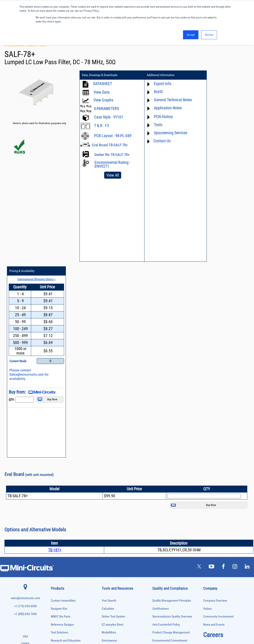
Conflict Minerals (163, 477)
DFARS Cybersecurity (165, 485)
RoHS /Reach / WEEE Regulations (173, 453)
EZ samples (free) (113, 429)
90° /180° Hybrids (59, 579)
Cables (54, 481)
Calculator (108, 413)
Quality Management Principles (172, 405)
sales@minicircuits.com (25, 403)
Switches (55, 589)
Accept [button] (191, 35)
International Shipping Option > (227, 83)
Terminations (57, 598)
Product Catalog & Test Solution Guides (126, 469)
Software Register (113, 517)
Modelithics (109, 437)
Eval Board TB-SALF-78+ (110, 145)
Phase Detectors (59, 547)
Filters (42, 45)
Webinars (108, 477)
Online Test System (113, 421)
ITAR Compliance (163, 469)
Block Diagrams (111, 461)
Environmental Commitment (170, 445)
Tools (153, 125)
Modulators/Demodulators (63, 537)
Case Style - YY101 (109, 117)
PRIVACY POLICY (125, 625)
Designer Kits (59, 413)
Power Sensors (58, 565)
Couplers (55, 486)
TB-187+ (55, 354)
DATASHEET (103, 84)
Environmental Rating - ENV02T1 (112, 164)
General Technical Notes (168, 100)
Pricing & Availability (214, 75)
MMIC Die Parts (61, 421)
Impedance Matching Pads (63, 523)
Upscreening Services (166, 133)
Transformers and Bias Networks (67, 612)
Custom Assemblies (63, 405)
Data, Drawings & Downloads (100, 75)
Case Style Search (113, 501)
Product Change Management (171, 437)
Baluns (54, 472)
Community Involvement (218, 421)
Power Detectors (59, 561)
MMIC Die (56, 533)
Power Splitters (58, 570)
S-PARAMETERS (106, 108)
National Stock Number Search (121, 493)
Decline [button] (209, 35)
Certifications (160, 413)
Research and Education (66, 445)
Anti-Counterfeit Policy (166, 429)
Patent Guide (110, 485)
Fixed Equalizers (59, 509)
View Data (102, 92)
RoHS (153, 92)
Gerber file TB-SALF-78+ (112, 155)
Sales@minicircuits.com (219, 179)
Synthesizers (57, 593)
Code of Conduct (163, 461)
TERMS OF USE (105, 625)
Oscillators (56, 542)
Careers (213, 439)
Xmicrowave (109, 445)
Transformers (57, 608)
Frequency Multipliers (61, 518)
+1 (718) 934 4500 (25, 411)
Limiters (55, 528)
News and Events (214, 429)
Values (207, 413)
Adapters (55, 457)
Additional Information (156, 75)
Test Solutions (59, 437)
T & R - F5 (102, 126)
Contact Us (157, 141)
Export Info (158, 84)
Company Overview (215, 405)
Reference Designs (62, 429)
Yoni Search (109, 405)
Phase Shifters (58, 551)
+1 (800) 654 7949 (25, 419)
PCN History (158, 117)
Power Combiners (59, 556)
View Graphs (103, 100)
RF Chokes (56, 584)
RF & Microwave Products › (21, 45)
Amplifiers (56, 462)
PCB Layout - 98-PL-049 (113, 136)
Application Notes (163, 108)
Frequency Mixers (59, 514)
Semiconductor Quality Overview (172, 421)
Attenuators (56, 467)
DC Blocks (56, 495)
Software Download (114, 509)
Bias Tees (56, 476)
